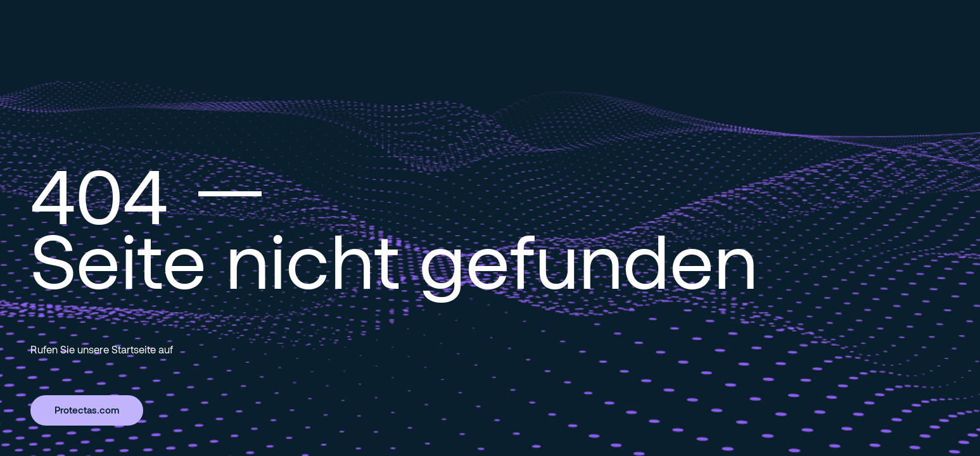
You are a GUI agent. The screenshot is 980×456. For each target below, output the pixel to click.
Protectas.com (87, 410)
